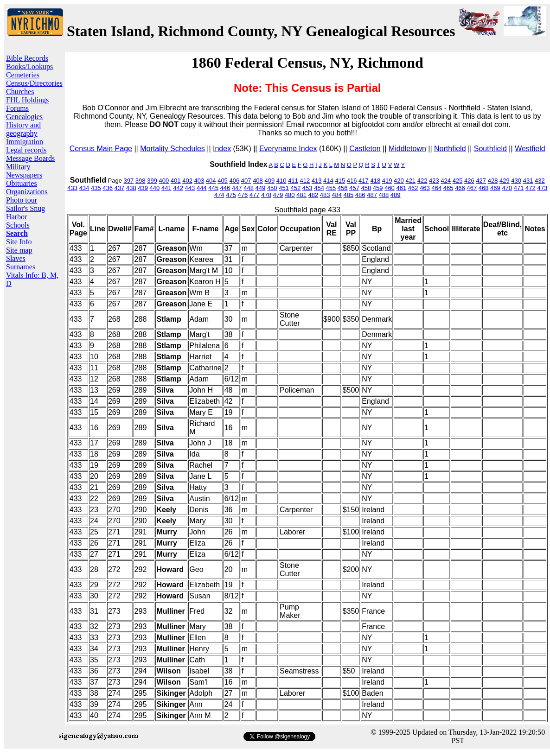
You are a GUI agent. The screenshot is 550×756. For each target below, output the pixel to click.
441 (166, 188)
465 (448, 188)
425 (458, 181)
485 (349, 195)
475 (231, 195)
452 (296, 188)
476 (243, 195)
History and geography (23, 129)
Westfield (530, 149)
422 (422, 181)
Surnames (21, 267)
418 (375, 181)
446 (225, 188)
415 (340, 181)
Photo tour (22, 200)
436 (108, 188)
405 (223, 181)
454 (319, 188)
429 (505, 181)
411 (293, 181)
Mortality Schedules (173, 149)
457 (354, 188)
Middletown (407, 149)
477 (255, 195)
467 (472, 188)
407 (246, 181)
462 (413, 188)
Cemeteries (23, 75)
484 (337, 195)
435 (96, 188)
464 (436, 188)
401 (176, 181)
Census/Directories (34, 83)
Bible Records (27, 58)
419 (387, 181)
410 (281, 181)
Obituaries (22, 183)
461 (401, 188)
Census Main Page (101, 149)
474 (219, 195)
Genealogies (24, 117)
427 (481, 181)
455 (331, 188)
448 (249, 188)
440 (155, 188)
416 (352, 181)
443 (190, 188)
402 (187, 181)
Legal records (26, 150)
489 (396, 195)
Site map (19, 250)
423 (434, 181)
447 (237, 188)
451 (284, 188)
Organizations (27, 192)
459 (378, 188)
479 (278, 195)
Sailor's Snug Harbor (26, 213)
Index (222, 149)
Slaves (16, 258)
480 (290, 195)
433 (72, 188)
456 (343, 188)
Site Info (19, 242)
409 (269, 181)
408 (258, 181)
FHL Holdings (27, 100)
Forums (17, 108)
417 (364, 181)
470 (507, 188)
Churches (20, 92)
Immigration (25, 142)
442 (178, 188)
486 (360, 195)
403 (199, 181)
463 (425, 188)
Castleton (365, 149)
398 (141, 181)
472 (531, 188)
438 (131, 188)
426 (469, 181)
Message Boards (30, 158)
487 (372, 195)
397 (129, 181)
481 (301, 195)
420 (399, 181)
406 (234, 181)
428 (493, 181)
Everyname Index (288, 149)
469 (495, 188)
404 (211, 181)
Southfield (490, 149)
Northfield (450, 149)
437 (120, 188)
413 (317, 181)
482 (313, 195)
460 (390, 188)
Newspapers (24, 175)
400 (164, 181)
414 (328, 181)
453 (307, 188)
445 (213, 188)
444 (202, 188)
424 (446, 181)
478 (266, 195)
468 (484, 188)
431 (528, 181)
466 (460, 188)
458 (366, 188)
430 (516, 181)
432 (540, 181)
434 (84, 188)
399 (152, 181)
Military (18, 167)
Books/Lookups (29, 67)
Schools (18, 225)
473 (542, 188)
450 (272, 188)
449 (261, 188)
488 (384, 195)
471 (519, 188)
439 (143, 188)
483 (325, 195)
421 (410, 181)
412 (305, 181)
